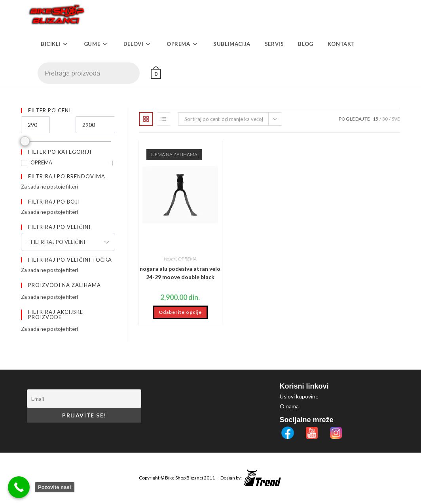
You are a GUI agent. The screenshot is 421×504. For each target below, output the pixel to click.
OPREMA (41, 162)
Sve (396, 119)
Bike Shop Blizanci (184, 478)
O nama (289, 406)
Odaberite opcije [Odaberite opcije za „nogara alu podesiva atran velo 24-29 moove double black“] (180, 312)
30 (385, 119)
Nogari (170, 259)
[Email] (84, 399)
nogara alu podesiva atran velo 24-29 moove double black (180, 273)
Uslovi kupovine (299, 396)
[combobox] (68, 242)
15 (375, 119)
